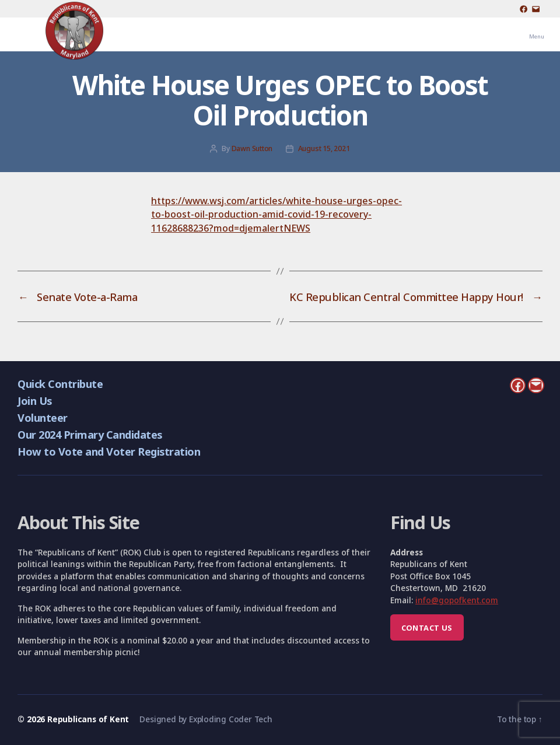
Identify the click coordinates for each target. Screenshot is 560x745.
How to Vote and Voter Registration (109, 451)
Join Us (34, 401)
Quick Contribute (60, 384)
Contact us (427, 628)
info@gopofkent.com (457, 600)
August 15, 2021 (324, 148)
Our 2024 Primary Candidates (90, 434)
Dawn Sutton (252, 148)
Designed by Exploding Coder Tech (206, 719)
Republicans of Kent (88, 719)
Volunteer (42, 417)
